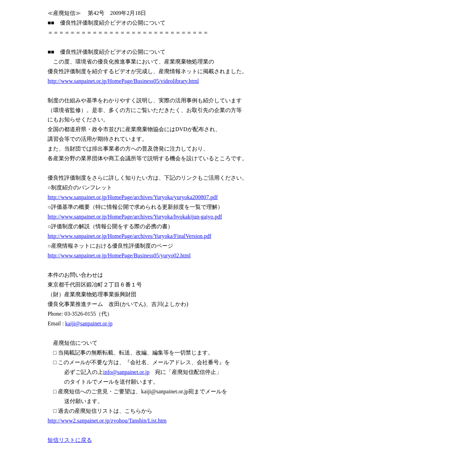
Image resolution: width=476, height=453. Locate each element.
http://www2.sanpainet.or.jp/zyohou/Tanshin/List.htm (107, 421)
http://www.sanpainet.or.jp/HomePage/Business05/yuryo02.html (119, 255)
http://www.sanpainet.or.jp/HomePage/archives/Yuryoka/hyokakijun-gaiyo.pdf (135, 217)
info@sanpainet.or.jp (126, 372)
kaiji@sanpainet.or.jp (89, 323)
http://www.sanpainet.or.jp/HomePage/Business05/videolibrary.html (123, 81)
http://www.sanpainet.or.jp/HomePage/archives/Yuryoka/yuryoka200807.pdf (133, 197)
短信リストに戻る (70, 440)
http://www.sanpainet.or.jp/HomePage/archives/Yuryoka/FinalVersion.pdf (129, 236)
